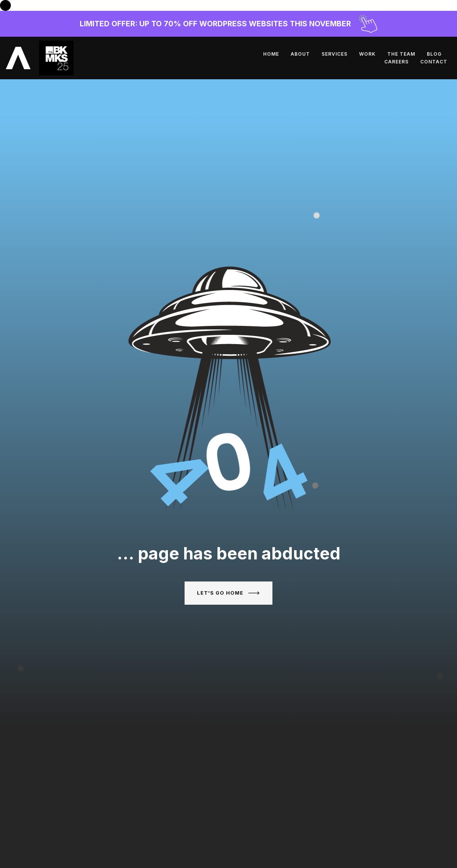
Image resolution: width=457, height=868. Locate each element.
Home (204, 54)
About (233, 54)
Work (300, 54)
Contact (436, 54)
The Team (334, 54)
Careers (398, 54)
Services (268, 54)
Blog (367, 54)
